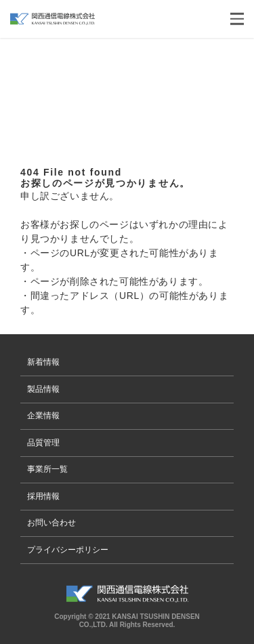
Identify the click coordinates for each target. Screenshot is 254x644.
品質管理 (43, 443)
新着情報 (43, 362)
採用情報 (43, 496)
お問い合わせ (51, 523)
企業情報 (43, 416)
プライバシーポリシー (68, 550)
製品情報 (43, 389)
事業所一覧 (47, 469)
